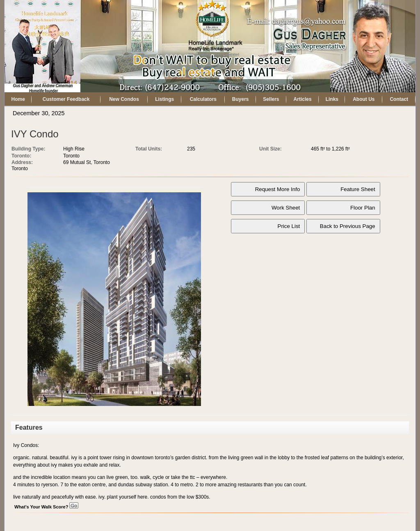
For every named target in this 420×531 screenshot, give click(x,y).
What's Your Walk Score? (46, 507)
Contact (399, 99)
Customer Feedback (66, 99)
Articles (303, 99)
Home (18, 99)
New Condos (124, 99)
